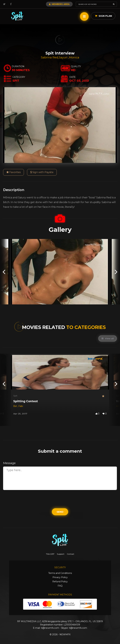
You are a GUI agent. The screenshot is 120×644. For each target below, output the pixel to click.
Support (61, 554)
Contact (71, 554)
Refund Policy (60, 582)
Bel (15, 406)
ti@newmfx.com (50, 628)
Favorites (14, 172)
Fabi (21, 406)
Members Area (59, 4)
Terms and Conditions (60, 573)
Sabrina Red (50, 57)
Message (9, 463)
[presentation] (4, 272)
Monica (74, 57)
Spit (15, 396)
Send (60, 512)
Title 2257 (50, 554)
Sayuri (64, 57)
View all (108, 338)
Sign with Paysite (42, 172)
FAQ (60, 586)
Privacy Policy (60, 577)
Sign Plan (104, 16)
